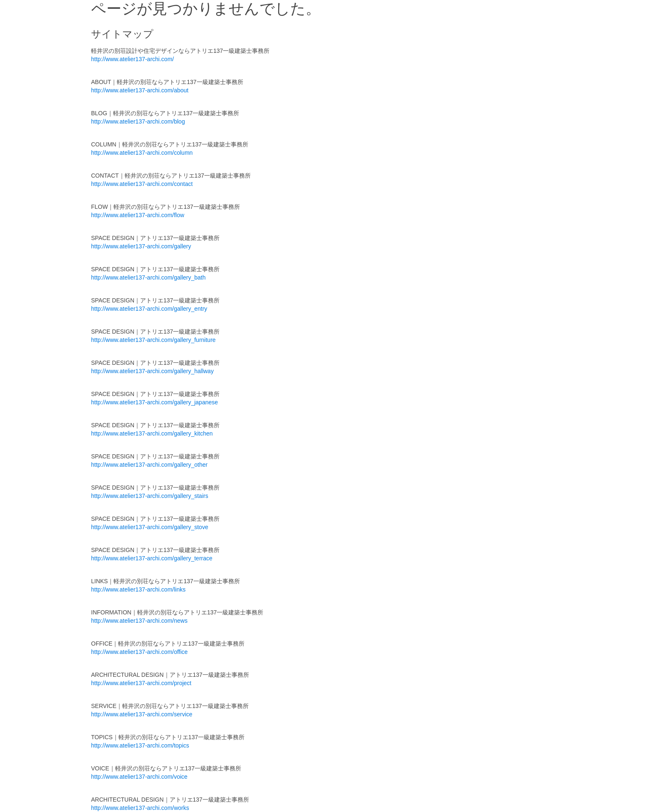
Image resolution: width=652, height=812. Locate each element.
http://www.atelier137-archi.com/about (140, 90)
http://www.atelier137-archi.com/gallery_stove (150, 527)
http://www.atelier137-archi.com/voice (139, 777)
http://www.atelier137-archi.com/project (141, 683)
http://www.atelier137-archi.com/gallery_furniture (153, 340)
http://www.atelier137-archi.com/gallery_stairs (150, 496)
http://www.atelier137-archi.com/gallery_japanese (154, 402)
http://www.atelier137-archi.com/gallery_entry (149, 309)
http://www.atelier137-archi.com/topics (140, 745)
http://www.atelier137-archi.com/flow (138, 215)
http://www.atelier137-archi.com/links (138, 589)
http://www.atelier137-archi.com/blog (138, 121)
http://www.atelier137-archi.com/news (139, 621)
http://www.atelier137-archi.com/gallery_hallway (152, 371)
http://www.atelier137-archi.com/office (139, 652)
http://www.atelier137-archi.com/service (142, 714)
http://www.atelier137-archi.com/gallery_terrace (152, 558)
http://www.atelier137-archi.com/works (140, 808)
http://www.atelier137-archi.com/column (142, 153)
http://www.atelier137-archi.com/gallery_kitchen (152, 433)
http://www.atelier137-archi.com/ (132, 59)
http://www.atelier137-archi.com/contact (142, 184)
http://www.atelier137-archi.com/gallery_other (149, 465)
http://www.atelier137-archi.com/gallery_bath (148, 277)
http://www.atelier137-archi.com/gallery (141, 246)
